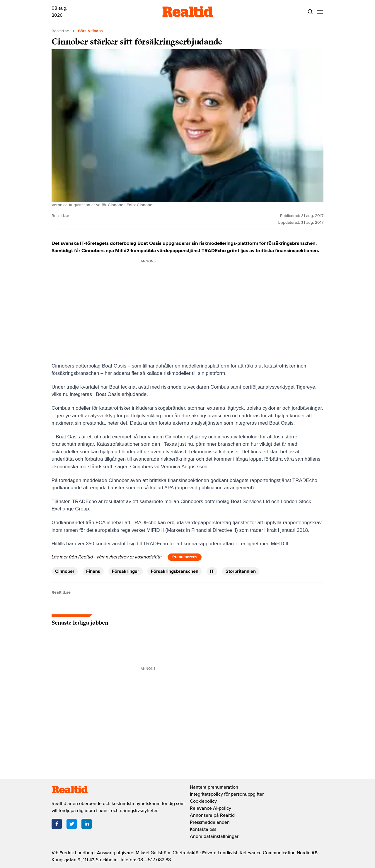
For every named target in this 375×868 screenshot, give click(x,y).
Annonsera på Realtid (212, 815)
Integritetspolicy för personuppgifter (227, 794)
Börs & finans (90, 31)
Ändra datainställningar (214, 836)
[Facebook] (57, 824)
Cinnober (65, 571)
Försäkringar (126, 571)
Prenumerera (185, 557)
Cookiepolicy (203, 801)
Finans (93, 571)
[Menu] (320, 12)
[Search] (310, 12)
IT (212, 571)
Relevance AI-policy (210, 808)
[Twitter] (72, 824)
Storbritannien (241, 571)
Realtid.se (60, 31)
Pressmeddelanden (210, 822)
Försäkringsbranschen (175, 571)
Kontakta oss (203, 829)
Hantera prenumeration (214, 787)
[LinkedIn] (87, 824)
